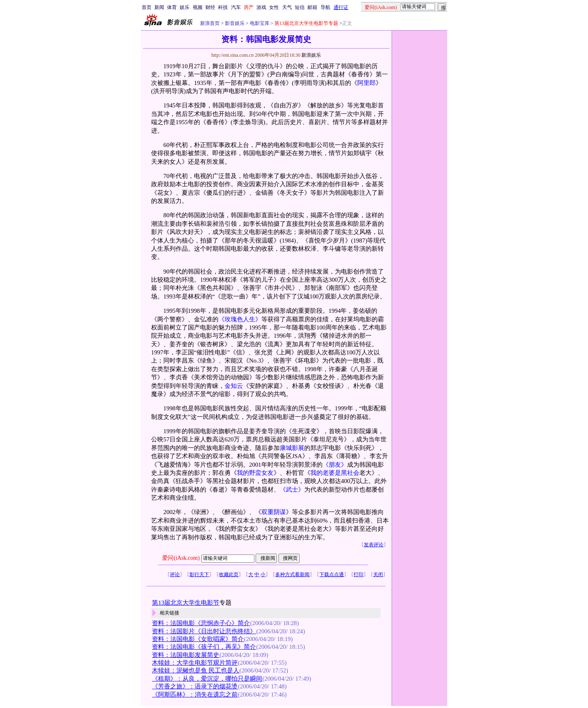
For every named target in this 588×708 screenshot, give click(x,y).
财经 (210, 7)
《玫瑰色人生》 (240, 319)
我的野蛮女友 (255, 473)
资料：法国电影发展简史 (186, 655)
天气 (287, 7)
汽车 (236, 7)
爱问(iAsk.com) (181, 558)
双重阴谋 (274, 512)
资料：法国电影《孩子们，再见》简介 (204, 647)
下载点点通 (332, 574)
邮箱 (312, 7)
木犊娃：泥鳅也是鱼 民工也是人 (196, 670)
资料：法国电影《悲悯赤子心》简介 (201, 623)
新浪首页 (210, 23)
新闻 (159, 7)
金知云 (234, 386)
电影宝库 (259, 23)
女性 (274, 7)
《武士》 (292, 490)
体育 (172, 7)
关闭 (378, 574)
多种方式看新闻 (292, 574)
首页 (147, 7)
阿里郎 (366, 83)
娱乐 (185, 7)
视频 (198, 7)
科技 (223, 7)
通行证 (341, 7)
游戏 (261, 7)
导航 (325, 7)
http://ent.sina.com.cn (233, 55)
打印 (359, 574)
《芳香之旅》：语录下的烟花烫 (195, 686)
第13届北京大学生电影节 (186, 603)
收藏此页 (229, 574)
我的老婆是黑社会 (335, 473)
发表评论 (374, 545)
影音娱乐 (235, 23)
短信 (300, 7)
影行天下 (199, 574)
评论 (175, 574)
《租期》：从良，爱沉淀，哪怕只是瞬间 (207, 679)
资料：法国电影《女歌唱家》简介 (198, 639)
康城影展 (292, 448)
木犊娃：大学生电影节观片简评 (195, 663)
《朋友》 (335, 465)
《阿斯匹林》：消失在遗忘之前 (195, 695)
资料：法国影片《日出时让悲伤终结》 (204, 631)
